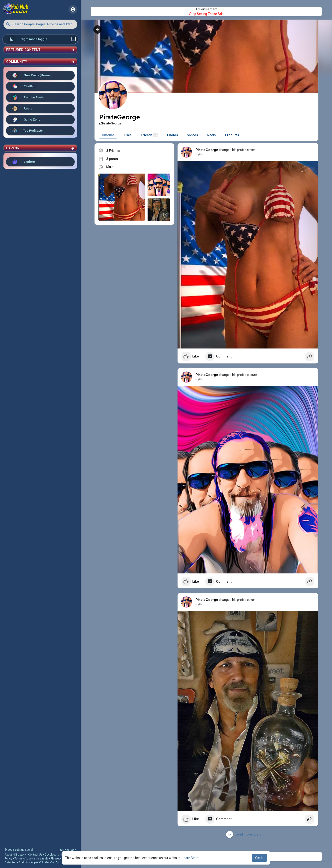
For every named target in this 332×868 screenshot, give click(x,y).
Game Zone (25, 120)
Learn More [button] (190, 858)
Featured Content (40, 50)
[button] (40, 24)
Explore (23, 162)
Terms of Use (23, 859)
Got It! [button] (259, 858)
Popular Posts (27, 97)
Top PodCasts (27, 131)
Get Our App (53, 862)
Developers (52, 855)
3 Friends (113, 151)
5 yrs (199, 154)
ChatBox (23, 86)
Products (232, 135)
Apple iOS (37, 862)
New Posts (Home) (31, 75)
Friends (149, 135)
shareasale (41, 859)
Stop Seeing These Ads (206, 14)
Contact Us (35, 855)
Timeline (108, 135)
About (8, 855)
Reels (21, 109)
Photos (173, 135)
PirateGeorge (207, 150)
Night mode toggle (41, 39)
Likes (128, 135)
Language (68, 850)
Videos (193, 135)
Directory (20, 855)
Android (24, 862)
